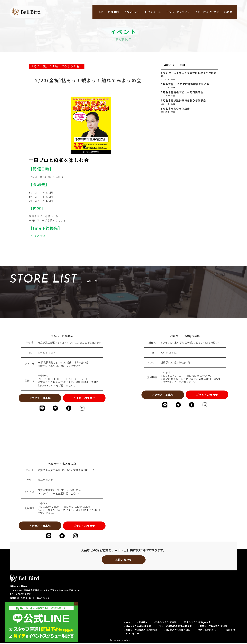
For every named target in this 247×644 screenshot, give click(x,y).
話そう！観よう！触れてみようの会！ (57, 66)
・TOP (127, 623)
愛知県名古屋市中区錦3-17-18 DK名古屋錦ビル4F (66, 470)
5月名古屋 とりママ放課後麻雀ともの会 (185, 84)
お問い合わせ (124, 560)
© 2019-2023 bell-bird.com (124, 641)
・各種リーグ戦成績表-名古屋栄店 (140, 631)
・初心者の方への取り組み (177, 631)
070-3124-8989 (46, 353)
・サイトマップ (131, 635)
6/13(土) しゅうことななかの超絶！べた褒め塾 (189, 74)
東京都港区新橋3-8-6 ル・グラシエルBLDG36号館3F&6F (70, 343)
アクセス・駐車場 (39, 398)
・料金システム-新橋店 (165, 623)
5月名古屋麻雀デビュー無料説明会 (182, 92)
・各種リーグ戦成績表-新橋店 (212, 627)
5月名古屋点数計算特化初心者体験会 (184, 100)
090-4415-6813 (169, 353)
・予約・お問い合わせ (207, 631)
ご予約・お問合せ (85, 398)
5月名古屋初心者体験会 (175, 109)
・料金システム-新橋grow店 (196, 623)
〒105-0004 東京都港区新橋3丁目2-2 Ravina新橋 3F (190, 343)
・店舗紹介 (142, 623)
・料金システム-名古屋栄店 (137, 627)
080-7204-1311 (46, 480)
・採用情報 (229, 631)
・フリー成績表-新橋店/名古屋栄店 (174, 627)
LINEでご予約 (37, 236)
